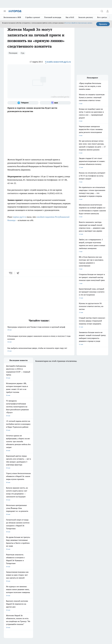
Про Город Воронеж (10, 541)
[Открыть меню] (5, 11)
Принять (103, 24)
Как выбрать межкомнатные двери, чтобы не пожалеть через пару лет (39, 350)
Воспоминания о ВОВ (12, 17)
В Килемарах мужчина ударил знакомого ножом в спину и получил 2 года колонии (39, 339)
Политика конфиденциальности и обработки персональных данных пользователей (30, 609)
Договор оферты (9, 557)
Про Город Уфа (47, 544)
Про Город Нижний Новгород (13, 546)
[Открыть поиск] (102, 11)
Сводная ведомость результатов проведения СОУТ (52, 565)
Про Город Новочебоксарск (32, 538)
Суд (23, 53)
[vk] (11, 273)
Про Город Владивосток (50, 546)
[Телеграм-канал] (23, 103)
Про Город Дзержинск (30, 546)
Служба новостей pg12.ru (58, 62)
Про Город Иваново (29, 541)
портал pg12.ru (20, 217)
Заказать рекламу (86, 17)
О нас (6, 562)
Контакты (27, 562)
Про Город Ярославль (49, 538)
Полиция (13, 53)
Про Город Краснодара (11, 549)
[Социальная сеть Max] (55, 103)
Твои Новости (47, 541)
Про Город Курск (9, 544)
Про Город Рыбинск (29, 544)
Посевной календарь (53, 17)
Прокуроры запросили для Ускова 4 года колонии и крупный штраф (39, 329)
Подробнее (8, 606)
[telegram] (19, 273)
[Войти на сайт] (107, 11)
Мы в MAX (70, 17)
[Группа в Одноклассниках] (70, 541)
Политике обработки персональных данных (78, 23)
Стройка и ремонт (33, 17)
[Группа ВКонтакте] (64, 541)
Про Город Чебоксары (11, 538)
